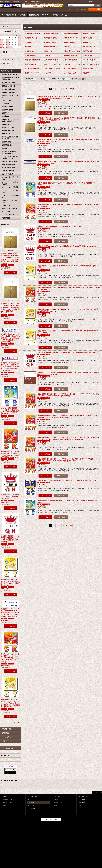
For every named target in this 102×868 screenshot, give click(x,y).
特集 (29, 799)
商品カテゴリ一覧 (33, 797)
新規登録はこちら (82, 9)
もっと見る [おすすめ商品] (17, 722)
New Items (31, 802)
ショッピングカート (8, 802)
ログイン (71, 9)
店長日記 (56, 799)
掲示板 (55, 805)
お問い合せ (5, 741)
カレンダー (82, 805)
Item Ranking (32, 808)
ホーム (4, 797)
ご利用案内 (5, 733)
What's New (57, 797)
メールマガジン (7, 737)
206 (71, 89)
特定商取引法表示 (7, 729)
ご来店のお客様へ (7, 748)
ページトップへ (98, 792)
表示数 (28, 79)
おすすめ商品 (32, 805)
